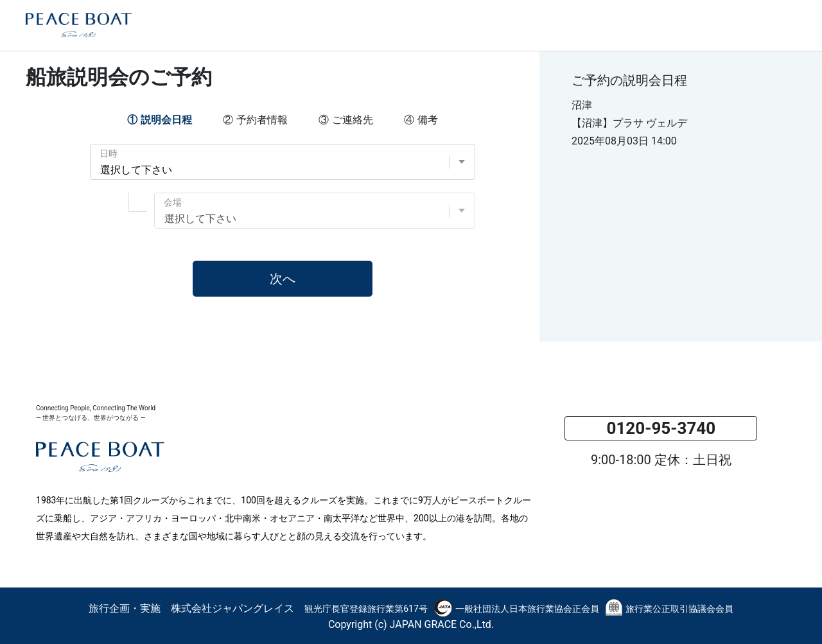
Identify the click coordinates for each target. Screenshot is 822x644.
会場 (173, 202)
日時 (109, 153)
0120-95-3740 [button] (661, 428)
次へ (283, 279)
